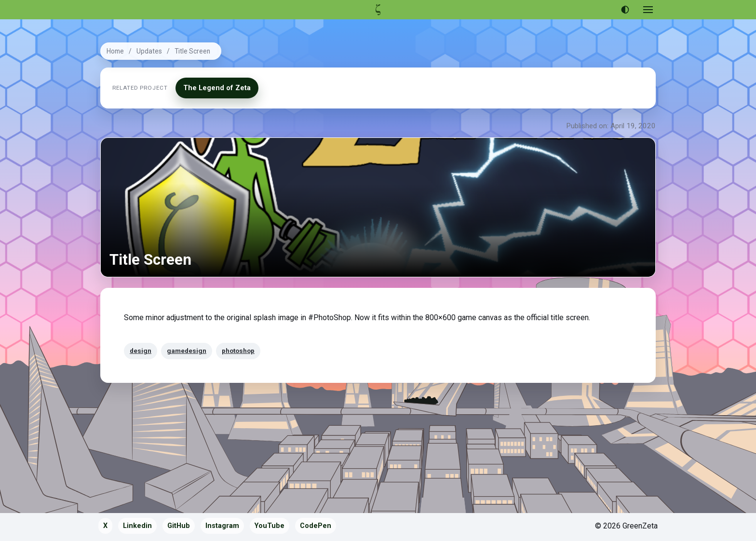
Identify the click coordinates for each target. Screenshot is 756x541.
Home (115, 51)
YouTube (270, 526)
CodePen (316, 526)
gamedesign (187, 351)
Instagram (222, 526)
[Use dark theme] (625, 10)
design (141, 351)
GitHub (179, 526)
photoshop (238, 351)
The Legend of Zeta (217, 88)
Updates (149, 51)
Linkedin (137, 526)
